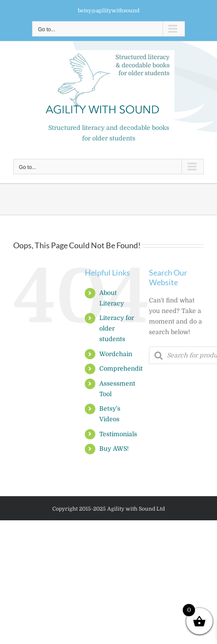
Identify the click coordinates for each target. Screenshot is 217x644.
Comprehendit (121, 368)
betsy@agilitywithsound (108, 11)
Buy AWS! (114, 449)
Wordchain (116, 354)
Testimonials (118, 434)
